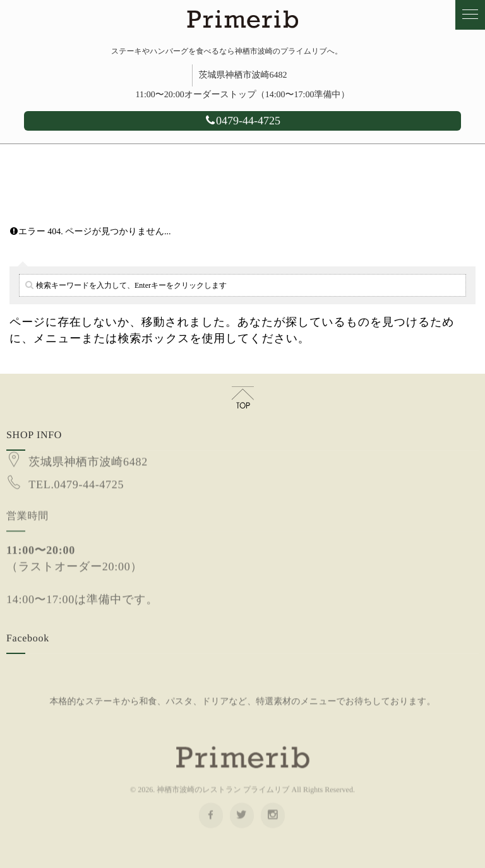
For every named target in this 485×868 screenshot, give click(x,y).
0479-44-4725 (242, 121)
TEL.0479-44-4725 (76, 477)
